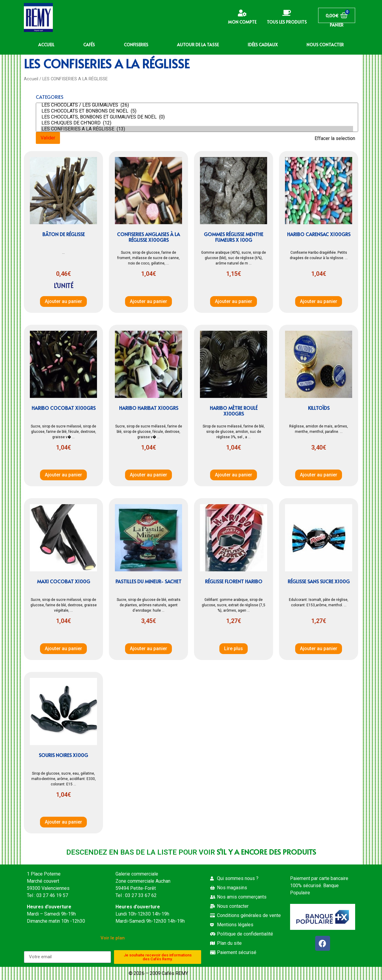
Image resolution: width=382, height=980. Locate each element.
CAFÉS (89, 45)
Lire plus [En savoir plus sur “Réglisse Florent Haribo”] (234, 649)
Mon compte (242, 22)
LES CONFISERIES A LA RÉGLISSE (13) (197, 129)
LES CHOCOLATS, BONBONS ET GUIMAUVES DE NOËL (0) (197, 117)
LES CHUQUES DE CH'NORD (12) (197, 123)
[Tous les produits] (287, 13)
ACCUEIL (46, 45)
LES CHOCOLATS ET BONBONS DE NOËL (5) (197, 111)
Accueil (31, 79)
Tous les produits (287, 22)
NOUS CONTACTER (325, 45)
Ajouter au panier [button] (63, 301)
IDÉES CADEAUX (263, 45)
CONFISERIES (136, 45)
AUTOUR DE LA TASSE (198, 45)
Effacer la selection (335, 138)
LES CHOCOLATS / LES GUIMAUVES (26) (197, 105)
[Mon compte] (242, 13)
